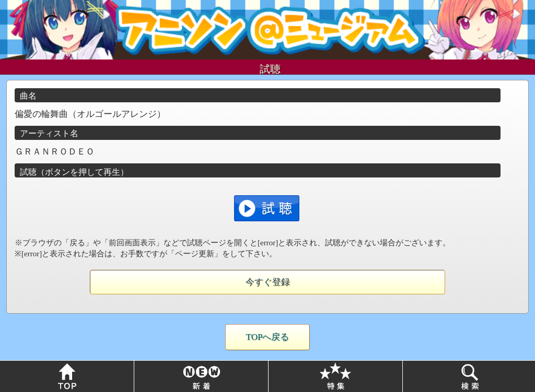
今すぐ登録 (268, 282)
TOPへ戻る (268, 337)
